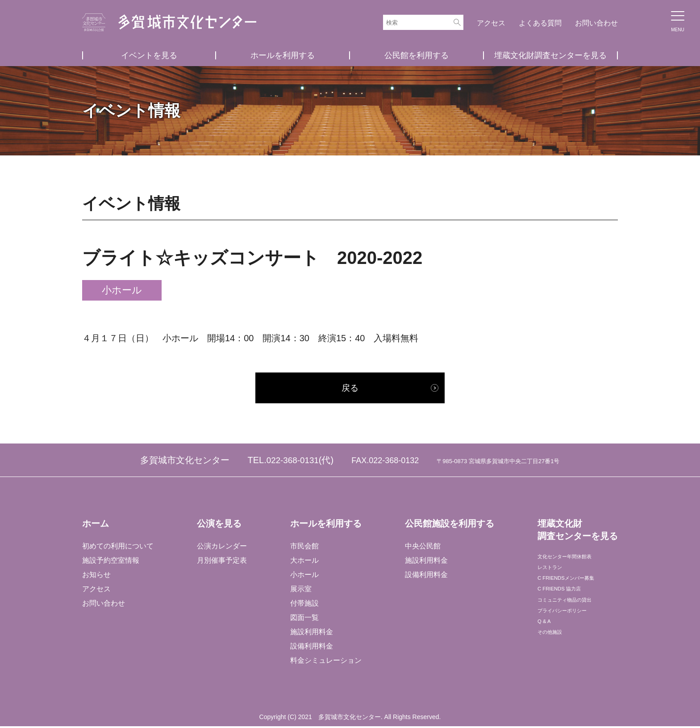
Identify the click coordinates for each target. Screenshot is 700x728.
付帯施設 (304, 605)
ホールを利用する (283, 55)
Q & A (546, 646)
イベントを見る (149, 55)
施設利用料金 (311, 634)
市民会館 (304, 548)
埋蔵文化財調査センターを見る (550, 55)
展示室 (300, 591)
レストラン (554, 575)
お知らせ (96, 576)
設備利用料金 (311, 648)
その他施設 (554, 660)
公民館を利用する (417, 55)
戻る (350, 389)
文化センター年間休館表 (576, 560)
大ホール (304, 562)
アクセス (491, 23)
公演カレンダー (221, 548)
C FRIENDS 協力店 (568, 603)
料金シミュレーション (325, 662)
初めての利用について (118, 548)
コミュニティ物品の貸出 (576, 617)
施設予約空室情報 (111, 562)
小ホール (304, 576)
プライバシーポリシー (572, 632)
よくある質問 (540, 23)
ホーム (96, 526)
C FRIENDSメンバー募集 (577, 589)
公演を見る (219, 526)
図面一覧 (304, 619)
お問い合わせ (596, 23)
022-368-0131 (293, 462)
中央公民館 (422, 548)
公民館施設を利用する (449, 526)
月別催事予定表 (221, 562)
